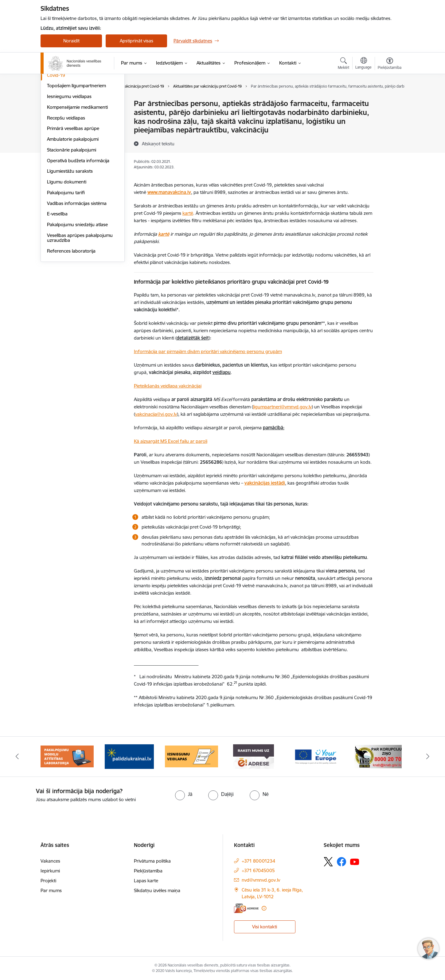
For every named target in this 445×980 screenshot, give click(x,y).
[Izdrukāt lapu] (389, 101)
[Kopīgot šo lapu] (389, 116)
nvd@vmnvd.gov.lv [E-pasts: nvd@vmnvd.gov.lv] (261, 880)
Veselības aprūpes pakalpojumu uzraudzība (80, 303)
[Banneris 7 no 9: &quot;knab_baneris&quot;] (378, 756)
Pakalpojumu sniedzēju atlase (77, 290)
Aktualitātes (59, 104)
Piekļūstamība (148, 871)
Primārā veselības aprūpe (73, 194)
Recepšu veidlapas (66, 184)
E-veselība (57, 279)
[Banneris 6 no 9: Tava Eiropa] (316, 756)
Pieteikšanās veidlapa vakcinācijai (168, 386)
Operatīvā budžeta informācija (78, 226)
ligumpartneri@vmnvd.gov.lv (282, 407)
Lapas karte (146, 881)
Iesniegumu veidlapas (69, 162)
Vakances (50, 861)
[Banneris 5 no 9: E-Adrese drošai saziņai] (254, 756)
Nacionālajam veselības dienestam (216, 407)
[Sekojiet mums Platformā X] (328, 862)
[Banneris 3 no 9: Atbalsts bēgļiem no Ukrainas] (129, 756)
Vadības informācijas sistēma (77, 269)
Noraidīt (71, 41)
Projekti (48, 881)
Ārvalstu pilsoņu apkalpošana (77, 130)
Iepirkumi (50, 871)
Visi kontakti (265, 927)
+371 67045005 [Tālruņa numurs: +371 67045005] (258, 870)
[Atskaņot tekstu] (158, 144)
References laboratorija (71, 317)
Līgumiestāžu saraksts (70, 237)
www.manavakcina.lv (169, 192)
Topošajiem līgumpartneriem (76, 151)
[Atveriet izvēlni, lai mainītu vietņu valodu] (363, 64)
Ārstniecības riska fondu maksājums (72, 117)
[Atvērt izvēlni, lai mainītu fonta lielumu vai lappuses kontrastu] (390, 64)
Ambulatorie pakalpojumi (73, 205)
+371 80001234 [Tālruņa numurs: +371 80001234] (258, 861)
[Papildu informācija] (264, 908)
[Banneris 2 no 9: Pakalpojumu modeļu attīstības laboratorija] (67, 756)
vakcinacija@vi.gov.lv (156, 414)
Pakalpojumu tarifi (66, 258)
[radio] (184, 794)
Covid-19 (56, 141)
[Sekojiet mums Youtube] (355, 861)
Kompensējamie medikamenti (77, 173)
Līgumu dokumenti (67, 248)
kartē (188, 213)
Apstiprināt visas (137, 41)
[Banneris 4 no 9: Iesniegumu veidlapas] (191, 756)
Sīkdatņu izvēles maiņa (157, 890)
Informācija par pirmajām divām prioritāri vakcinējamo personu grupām (208, 351)
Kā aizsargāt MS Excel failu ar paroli (171, 441)
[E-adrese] (246, 908)
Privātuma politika (152, 861)
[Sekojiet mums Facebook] (342, 862)
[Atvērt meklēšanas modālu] (344, 64)
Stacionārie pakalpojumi (72, 216)
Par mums (51, 890)
